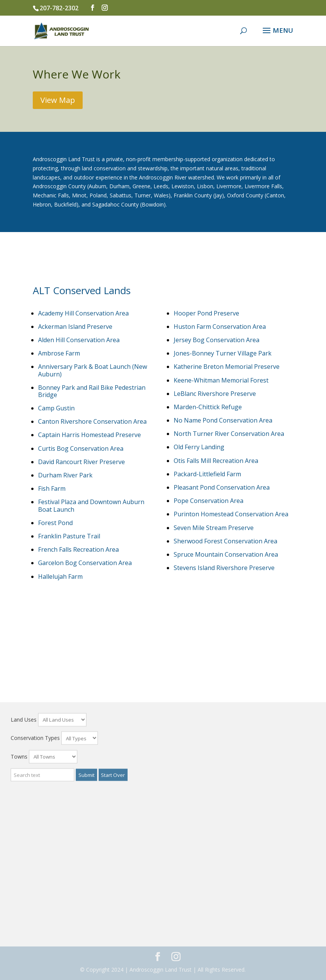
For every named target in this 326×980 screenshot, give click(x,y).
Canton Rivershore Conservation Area (92, 421)
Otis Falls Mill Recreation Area (216, 461)
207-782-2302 (59, 8)
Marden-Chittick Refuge (208, 407)
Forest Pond (55, 523)
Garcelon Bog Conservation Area (85, 563)
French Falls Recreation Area (78, 549)
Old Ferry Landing (199, 447)
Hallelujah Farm (60, 576)
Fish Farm (52, 488)
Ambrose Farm (59, 353)
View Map (58, 100)
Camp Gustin (56, 408)
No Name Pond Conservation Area (223, 420)
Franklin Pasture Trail (69, 536)
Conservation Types (35, 923)
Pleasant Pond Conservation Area (222, 487)
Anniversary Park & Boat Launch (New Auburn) (93, 370)
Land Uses (24, 904)
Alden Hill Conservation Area (79, 340)
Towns (19, 941)
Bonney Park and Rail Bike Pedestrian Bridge (92, 391)
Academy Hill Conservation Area (83, 313)
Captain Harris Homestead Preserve (89, 435)
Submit (86, 959)
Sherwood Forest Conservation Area (225, 541)
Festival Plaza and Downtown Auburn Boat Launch (91, 505)
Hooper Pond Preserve (206, 313)
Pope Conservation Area (209, 501)
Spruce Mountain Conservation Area (226, 554)
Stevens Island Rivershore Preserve (224, 568)
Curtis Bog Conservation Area (81, 448)
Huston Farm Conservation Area (220, 327)
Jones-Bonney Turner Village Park (223, 353)
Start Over (113, 959)
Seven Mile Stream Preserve (214, 528)
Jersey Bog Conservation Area (217, 340)
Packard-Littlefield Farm (207, 474)
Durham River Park (65, 475)
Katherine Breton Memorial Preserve (227, 367)
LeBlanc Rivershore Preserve (215, 394)
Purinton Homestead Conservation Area (231, 514)
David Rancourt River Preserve (81, 462)
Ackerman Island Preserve (75, 327)
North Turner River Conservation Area (229, 434)
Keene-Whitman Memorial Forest (221, 380)
